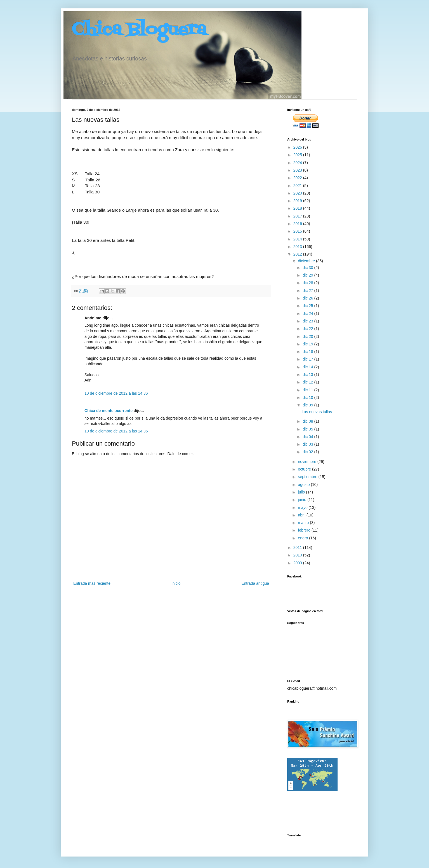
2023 (298, 170)
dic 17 (308, 359)
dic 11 (308, 390)
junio (302, 500)
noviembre (307, 462)
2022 (298, 178)
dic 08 (308, 421)
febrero (305, 530)
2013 (298, 247)
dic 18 (308, 352)
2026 (298, 147)
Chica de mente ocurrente (109, 411)
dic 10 (308, 397)
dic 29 (308, 275)
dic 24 (308, 313)
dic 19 (308, 344)
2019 (298, 201)
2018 (298, 208)
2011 (298, 548)
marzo (304, 523)
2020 (298, 193)
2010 (298, 555)
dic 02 (308, 452)
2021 (298, 186)
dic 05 (308, 429)
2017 (298, 216)
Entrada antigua (255, 583)
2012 (298, 254)
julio (302, 492)
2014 (298, 239)
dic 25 (308, 306)
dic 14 (308, 367)
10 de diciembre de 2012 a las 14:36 (116, 393)
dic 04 (308, 437)
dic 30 (308, 268)
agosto (304, 485)
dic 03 (308, 444)
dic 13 (308, 375)
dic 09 (308, 405)
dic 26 (308, 298)
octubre (305, 469)
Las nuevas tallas (317, 412)
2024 (298, 163)
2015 (298, 231)
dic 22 (308, 329)
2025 (298, 155)
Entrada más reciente (92, 583)
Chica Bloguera (139, 30)
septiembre (308, 477)
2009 (298, 563)
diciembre (307, 261)
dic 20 (308, 336)
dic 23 (308, 321)
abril (302, 515)
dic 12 (308, 382)
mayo (303, 507)
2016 (298, 224)
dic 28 (308, 283)
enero (303, 538)
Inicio (176, 583)
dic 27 (308, 291)
